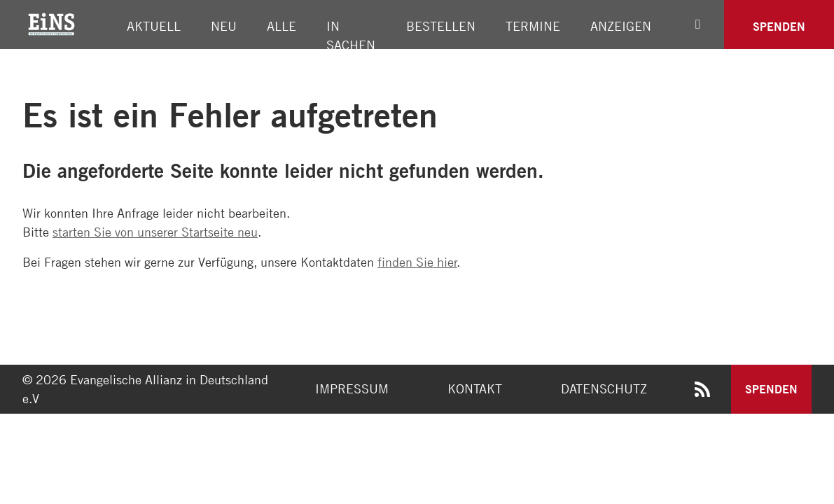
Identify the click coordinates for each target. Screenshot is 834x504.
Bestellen (441, 26)
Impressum (352, 388)
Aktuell (154, 26)
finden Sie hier (417, 262)
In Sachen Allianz (351, 45)
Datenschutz (604, 388)
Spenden (779, 26)
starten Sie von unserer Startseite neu (155, 232)
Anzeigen (621, 26)
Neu (224, 26)
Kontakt (475, 388)
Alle (282, 26)
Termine (533, 26)
